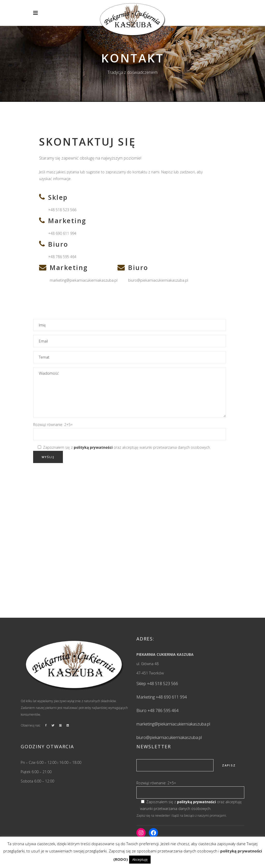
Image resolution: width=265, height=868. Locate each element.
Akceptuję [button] (140, 859)
